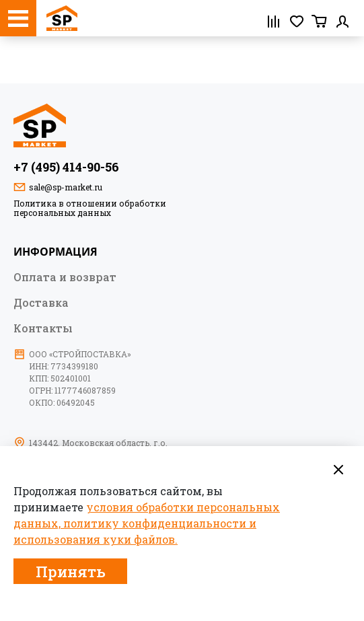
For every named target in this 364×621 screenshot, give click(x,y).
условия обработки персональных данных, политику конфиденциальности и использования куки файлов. (147, 523)
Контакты (43, 328)
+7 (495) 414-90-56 (66, 167)
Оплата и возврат (65, 277)
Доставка (41, 302)
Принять (71, 572)
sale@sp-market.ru (66, 187)
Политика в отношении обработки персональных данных (90, 208)
